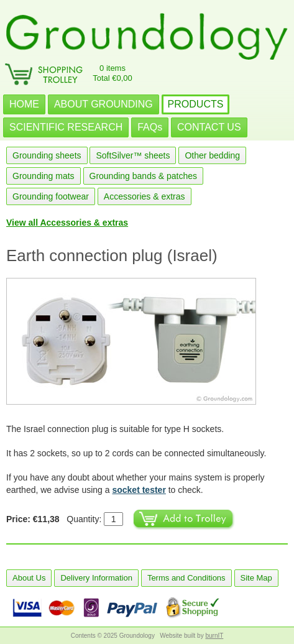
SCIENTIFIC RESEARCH (66, 127)
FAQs (150, 127)
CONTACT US (209, 127)
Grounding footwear (51, 196)
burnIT (214, 636)
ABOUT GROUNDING (103, 104)
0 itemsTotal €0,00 (113, 73)
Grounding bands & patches (144, 176)
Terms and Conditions (186, 578)
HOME (24, 104)
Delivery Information (96, 578)
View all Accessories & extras (67, 223)
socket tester (139, 490)
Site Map (256, 578)
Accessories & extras (145, 196)
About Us (29, 578)
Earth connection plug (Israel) (112, 255)
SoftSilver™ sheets (133, 155)
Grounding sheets (47, 155)
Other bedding (212, 155)
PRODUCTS (196, 104)
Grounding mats (44, 176)
